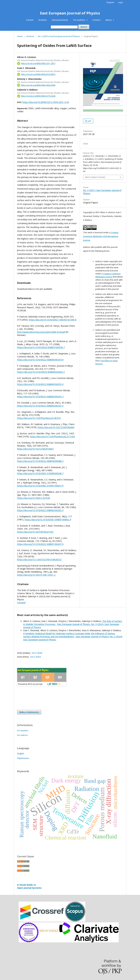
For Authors (79, 20)
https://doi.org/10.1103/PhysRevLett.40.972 (39, 418)
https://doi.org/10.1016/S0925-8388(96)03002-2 (41, 372)
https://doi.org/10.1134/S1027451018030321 (39, 559)
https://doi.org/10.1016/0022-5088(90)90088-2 (40, 461)
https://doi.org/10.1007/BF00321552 (35, 532)
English (21, 753)
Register (111, 2)
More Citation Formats (95, 177)
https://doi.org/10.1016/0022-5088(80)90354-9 (40, 360)
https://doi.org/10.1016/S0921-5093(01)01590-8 (53, 320)
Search (84, 27)
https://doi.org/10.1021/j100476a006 (56, 427)
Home (20, 36)
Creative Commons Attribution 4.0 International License (101, 236)
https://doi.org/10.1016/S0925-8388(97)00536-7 (41, 347)
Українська (23, 758)
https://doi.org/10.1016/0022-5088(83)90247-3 (40, 406)
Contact (96, 20)
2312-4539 (37, 653)
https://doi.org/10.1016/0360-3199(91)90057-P (40, 486)
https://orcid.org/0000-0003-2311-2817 (38, 63)
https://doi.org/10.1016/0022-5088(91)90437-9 (40, 544)
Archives (43, 20)
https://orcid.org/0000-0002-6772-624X (38, 96)
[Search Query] (64, 27)
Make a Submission (29, 712)
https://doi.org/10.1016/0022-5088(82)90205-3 (40, 510)
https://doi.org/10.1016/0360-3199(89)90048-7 (40, 473)
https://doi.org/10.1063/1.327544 (33, 498)
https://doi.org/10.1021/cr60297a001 (35, 449)
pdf (89, 121)
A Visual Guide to (29, 886)
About (109, 20)
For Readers (23, 731)
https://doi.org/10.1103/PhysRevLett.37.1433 (52, 437)
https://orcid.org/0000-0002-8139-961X (38, 74)
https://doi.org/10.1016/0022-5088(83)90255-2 (40, 397)
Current (30, 20)
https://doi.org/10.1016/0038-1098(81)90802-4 (48, 520)
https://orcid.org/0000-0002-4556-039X (38, 85)
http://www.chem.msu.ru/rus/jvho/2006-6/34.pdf (41, 332)
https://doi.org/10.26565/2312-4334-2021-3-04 (46, 102)
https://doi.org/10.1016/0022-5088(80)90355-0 (40, 384)
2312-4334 (35, 657)
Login (121, 2)
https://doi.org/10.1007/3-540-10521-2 (36, 575)
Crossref (21, 603)
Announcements (60, 20)
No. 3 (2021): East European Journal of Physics (59, 36)
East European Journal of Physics (70, 13)
